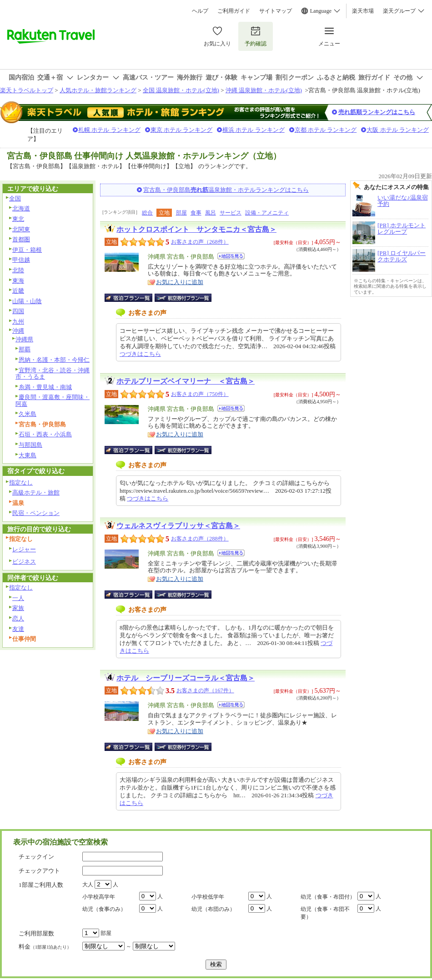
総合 (147, 213)
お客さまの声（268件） (200, 242)
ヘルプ (200, 11)
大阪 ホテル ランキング (398, 130)
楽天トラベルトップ (27, 90)
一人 (18, 598)
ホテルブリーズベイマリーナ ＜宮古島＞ (186, 381)
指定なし (21, 482)
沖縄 (18, 331)
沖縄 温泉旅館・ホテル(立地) (264, 90)
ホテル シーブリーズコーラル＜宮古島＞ (186, 678)
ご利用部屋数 (36, 933)
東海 (18, 281)
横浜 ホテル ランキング (254, 130)
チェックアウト (39, 871)
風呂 (211, 213)
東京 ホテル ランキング (182, 130)
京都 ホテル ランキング (326, 130)
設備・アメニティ (267, 213)
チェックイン (36, 857)
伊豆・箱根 (27, 250)
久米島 (28, 414)
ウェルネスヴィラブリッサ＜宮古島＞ (178, 526)
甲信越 (21, 260)
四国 (18, 311)
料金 (45, 947)
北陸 (18, 270)
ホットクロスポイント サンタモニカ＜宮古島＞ (196, 229)
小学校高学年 (99, 897)
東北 (18, 219)
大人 (88, 885)
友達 (18, 629)
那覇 (25, 349)
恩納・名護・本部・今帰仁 (54, 360)
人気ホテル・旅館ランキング (98, 90)
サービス (231, 213)
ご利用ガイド (234, 11)
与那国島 (30, 445)
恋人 (18, 618)
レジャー (24, 549)
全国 (15, 198)
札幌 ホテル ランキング (109, 130)
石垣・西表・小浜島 (45, 434)
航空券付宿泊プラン (183, 298)
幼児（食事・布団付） (328, 897)
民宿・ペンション (36, 513)
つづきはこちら (140, 354)
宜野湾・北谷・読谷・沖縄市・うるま (53, 374)
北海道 (21, 208)
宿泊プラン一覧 (133, 298)
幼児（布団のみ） (213, 909)
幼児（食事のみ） (104, 909)
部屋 (181, 213)
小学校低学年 (208, 897)
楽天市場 (363, 11)
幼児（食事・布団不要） (325, 913)
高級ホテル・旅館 (36, 492)
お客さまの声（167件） (205, 690)
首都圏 (21, 239)
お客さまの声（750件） (200, 394)
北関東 (21, 229)
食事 (196, 213)
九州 (18, 322)
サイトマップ (276, 11)
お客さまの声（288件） (200, 539)
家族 (18, 608)
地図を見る (231, 256)
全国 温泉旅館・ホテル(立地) (181, 90)
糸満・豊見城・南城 (45, 387)
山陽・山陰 (27, 301)
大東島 (28, 455)
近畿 (18, 291)
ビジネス (24, 562)
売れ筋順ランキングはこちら (377, 112)
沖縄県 (24, 339)
